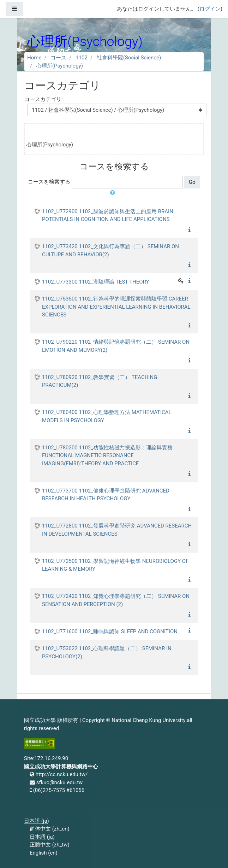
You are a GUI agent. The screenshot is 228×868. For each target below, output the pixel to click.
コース (58, 58)
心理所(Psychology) (60, 66)
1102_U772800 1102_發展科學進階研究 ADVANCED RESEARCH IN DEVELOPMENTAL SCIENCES (117, 530)
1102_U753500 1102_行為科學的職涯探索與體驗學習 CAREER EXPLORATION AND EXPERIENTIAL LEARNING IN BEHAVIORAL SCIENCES (116, 307)
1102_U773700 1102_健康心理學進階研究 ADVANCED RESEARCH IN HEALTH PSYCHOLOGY (106, 495)
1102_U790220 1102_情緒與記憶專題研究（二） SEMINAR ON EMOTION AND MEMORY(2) (116, 346)
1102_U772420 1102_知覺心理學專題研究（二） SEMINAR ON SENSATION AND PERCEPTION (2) (116, 600)
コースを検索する (49, 182)
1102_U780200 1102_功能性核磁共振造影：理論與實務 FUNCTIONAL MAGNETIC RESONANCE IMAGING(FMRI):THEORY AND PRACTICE (107, 456)
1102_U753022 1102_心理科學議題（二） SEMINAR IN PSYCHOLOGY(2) (107, 653)
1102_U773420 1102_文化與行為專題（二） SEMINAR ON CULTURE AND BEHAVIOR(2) (110, 251)
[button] (114, 193)
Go (192, 182)
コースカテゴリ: (44, 99)
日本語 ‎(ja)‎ (37, 821)
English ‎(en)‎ (44, 853)
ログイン (210, 9)
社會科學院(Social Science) (129, 58)
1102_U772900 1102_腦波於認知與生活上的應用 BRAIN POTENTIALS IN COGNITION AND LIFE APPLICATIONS (108, 215)
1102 (82, 58)
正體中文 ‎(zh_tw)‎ (50, 845)
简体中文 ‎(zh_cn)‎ (50, 829)
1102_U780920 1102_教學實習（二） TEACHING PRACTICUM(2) (100, 381)
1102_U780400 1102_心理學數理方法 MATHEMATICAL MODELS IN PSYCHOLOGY (107, 416)
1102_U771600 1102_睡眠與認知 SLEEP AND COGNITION (110, 631)
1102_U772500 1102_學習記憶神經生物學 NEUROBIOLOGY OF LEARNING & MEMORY (115, 565)
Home (34, 58)
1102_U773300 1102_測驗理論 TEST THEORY (96, 282)
